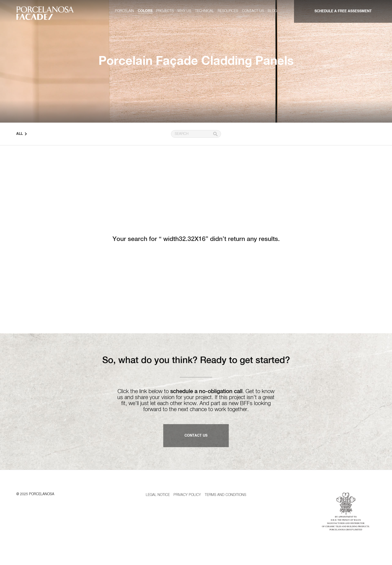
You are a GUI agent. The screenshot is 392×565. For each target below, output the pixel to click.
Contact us (253, 11)
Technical (204, 11)
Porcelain (124, 11)
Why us (184, 11)
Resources (228, 11)
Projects (165, 11)
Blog (272, 11)
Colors (145, 11)
